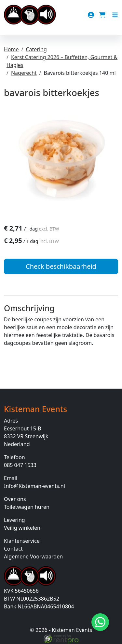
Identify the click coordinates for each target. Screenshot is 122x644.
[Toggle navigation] (115, 15)
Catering (36, 49)
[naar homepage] (30, 15)
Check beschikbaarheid (61, 266)
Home (11, 49)
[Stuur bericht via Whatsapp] (100, 622)
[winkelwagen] (103, 15)
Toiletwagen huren (27, 507)
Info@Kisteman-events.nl (34, 486)
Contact (13, 549)
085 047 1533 (20, 465)
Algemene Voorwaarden (33, 556)
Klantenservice (22, 541)
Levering (14, 520)
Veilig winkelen (22, 528)
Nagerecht (24, 73)
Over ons (15, 499)
